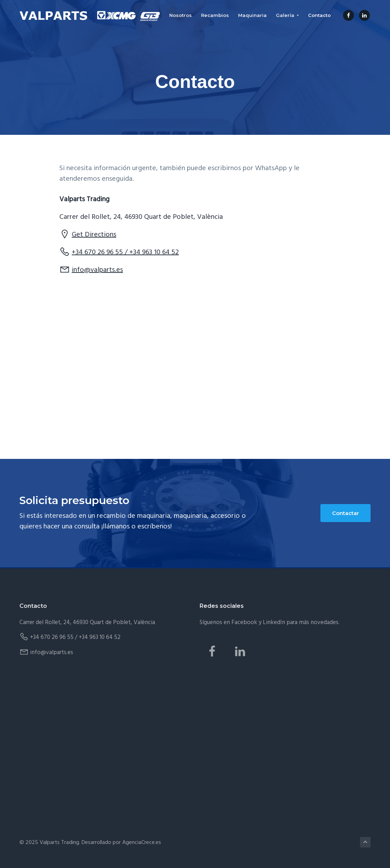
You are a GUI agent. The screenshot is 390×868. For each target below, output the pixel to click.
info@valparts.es (97, 270)
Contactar (345, 513)
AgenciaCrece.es (142, 843)
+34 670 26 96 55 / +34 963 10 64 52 (125, 252)
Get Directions (94, 235)
